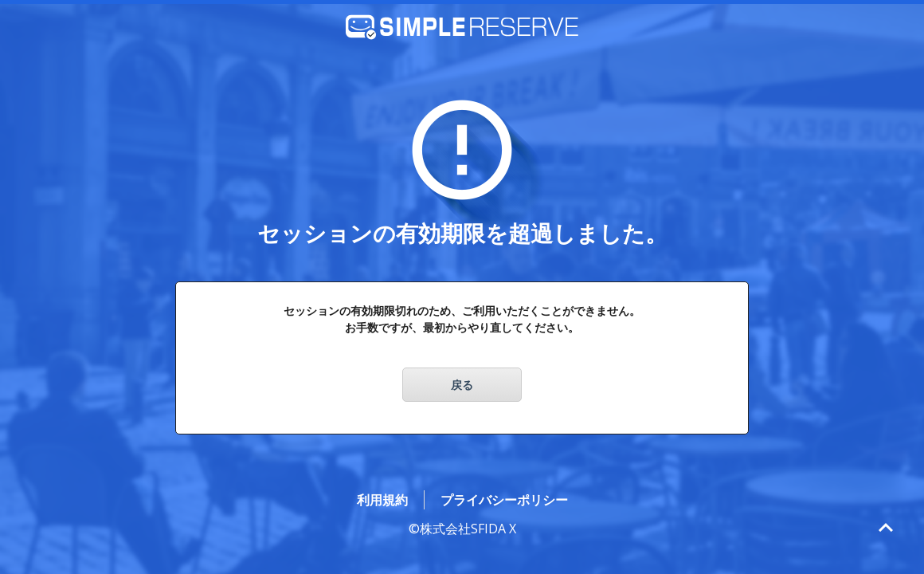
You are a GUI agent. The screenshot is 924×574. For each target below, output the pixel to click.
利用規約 (382, 500)
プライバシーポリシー (504, 500)
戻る (462, 385)
